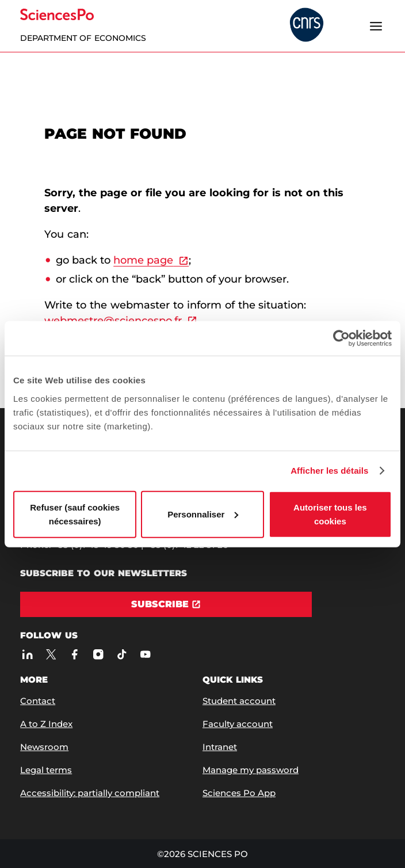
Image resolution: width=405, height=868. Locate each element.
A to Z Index (46, 724)
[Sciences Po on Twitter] (51, 654)
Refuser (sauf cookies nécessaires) (75, 514)
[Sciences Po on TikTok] (122, 654)
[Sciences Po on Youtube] (145, 654)
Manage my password (251, 770)
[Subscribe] (166, 604)
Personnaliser (203, 514)
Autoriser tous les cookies (330, 514)
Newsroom (44, 747)
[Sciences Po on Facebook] (74, 654)
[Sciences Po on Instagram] (98, 654)
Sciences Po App (239, 793)
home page (143, 260)
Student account (239, 701)
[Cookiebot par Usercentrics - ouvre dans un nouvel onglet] (341, 338)
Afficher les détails (329, 471)
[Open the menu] (376, 26)
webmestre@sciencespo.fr (113, 321)
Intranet (220, 747)
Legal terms (46, 770)
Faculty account (238, 724)
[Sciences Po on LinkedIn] (27, 654)
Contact (38, 701)
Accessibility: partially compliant (90, 793)
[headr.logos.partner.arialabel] (307, 26)
